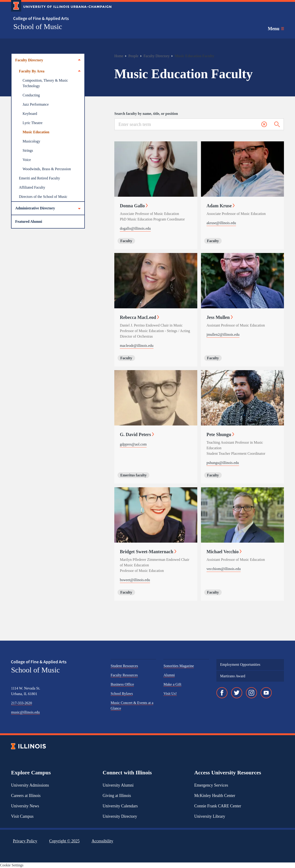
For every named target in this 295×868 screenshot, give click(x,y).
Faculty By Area (50, 71)
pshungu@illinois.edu (223, 463)
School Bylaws (122, 694)
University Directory (120, 816)
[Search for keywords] (188, 124)
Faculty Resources (124, 675)
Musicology (31, 141)
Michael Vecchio (224, 552)
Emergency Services (211, 785)
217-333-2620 (22, 703)
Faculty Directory (48, 60)
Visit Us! (170, 694)
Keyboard (30, 114)
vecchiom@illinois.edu (224, 569)
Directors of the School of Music (43, 197)
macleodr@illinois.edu (137, 346)
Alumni (169, 675)
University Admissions (30, 785)
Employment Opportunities (240, 664)
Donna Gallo (134, 206)
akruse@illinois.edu (221, 223)
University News (25, 806)
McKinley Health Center (215, 796)
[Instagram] (251, 693)
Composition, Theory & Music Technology (45, 83)
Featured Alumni (29, 221)
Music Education (36, 132)
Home (119, 56)
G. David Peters (137, 434)
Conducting (31, 95)
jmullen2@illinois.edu (223, 334)
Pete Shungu (220, 434)
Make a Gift (172, 684)
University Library (210, 816)
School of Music (38, 27)
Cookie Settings (12, 865)
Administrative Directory (48, 208)
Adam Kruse (221, 206)
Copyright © (65, 841)
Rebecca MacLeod (139, 317)
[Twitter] (237, 693)
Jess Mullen (220, 317)
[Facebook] (222, 693)
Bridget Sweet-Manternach (148, 552)
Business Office (122, 684)
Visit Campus (22, 816)
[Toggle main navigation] (276, 29)
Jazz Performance (36, 104)
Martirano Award (233, 676)
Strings (28, 150)
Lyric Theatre (32, 123)
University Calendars (120, 806)
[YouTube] (266, 693)
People (133, 56)
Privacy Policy (25, 841)
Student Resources (124, 666)
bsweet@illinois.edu (135, 580)
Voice (27, 160)
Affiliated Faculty (32, 187)
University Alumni (118, 785)
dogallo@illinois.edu (135, 228)
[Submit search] (277, 125)
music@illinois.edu (25, 712)
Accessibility (102, 841)
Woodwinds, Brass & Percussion (47, 169)
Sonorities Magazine (179, 666)
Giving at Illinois (117, 796)
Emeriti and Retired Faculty (39, 178)
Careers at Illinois (26, 796)
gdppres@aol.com (133, 444)
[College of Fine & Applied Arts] (59, 19)
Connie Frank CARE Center (218, 806)
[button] (264, 124)
